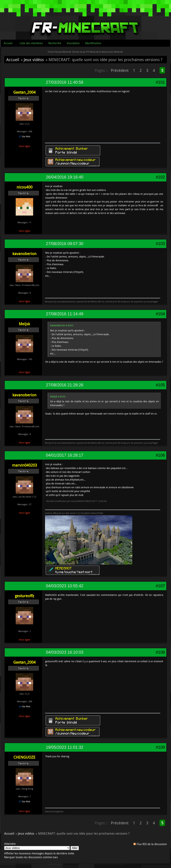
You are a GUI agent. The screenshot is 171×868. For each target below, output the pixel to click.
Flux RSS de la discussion (152, 844)
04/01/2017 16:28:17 (65, 455)
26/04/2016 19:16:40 (65, 177)
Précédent (120, 70)
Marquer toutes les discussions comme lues (31, 857)
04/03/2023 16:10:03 (65, 652)
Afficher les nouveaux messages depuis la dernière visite (39, 853)
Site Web (26, 136)
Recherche (55, 43)
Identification (93, 43)
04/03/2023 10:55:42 (65, 586)
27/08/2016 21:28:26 (65, 385)
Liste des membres (31, 43)
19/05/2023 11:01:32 (65, 747)
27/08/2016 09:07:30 (65, 244)
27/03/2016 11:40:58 (65, 82)
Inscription (73, 43)
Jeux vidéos (34, 60)
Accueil (8, 43)
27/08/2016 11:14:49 (65, 314)
